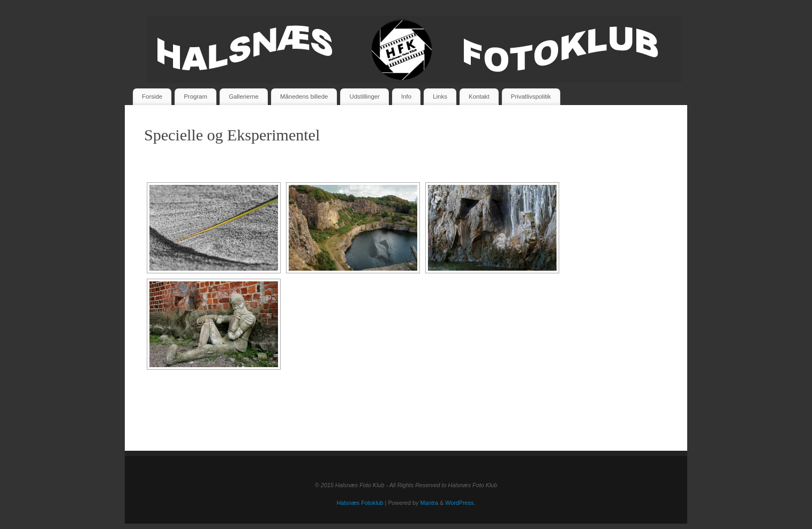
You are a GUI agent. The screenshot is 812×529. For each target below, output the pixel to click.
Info (406, 96)
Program (196, 96)
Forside (152, 96)
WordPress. (460, 503)
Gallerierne (244, 96)
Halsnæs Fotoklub (360, 503)
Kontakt (479, 96)
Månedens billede (304, 96)
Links (440, 96)
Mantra (429, 503)
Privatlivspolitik (531, 96)
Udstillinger (365, 96)
